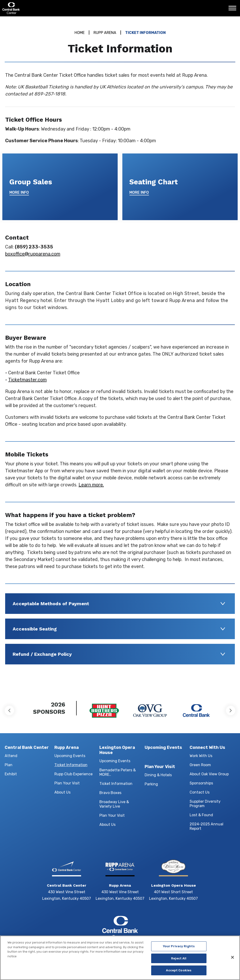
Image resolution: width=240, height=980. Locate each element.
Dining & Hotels (158, 775)
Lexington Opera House (117, 750)
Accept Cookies (179, 973)
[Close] (232, 960)
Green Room (200, 765)
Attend (11, 756)
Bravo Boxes (110, 793)
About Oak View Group (209, 774)
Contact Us (200, 792)
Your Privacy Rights (179, 949)
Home (80, 33)
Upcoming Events (70, 756)
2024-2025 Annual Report (206, 826)
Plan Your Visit (67, 783)
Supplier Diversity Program (205, 804)
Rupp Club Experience (73, 774)
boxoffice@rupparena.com (33, 254)
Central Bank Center (28, 8)
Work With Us (201, 756)
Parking (151, 784)
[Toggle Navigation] (234, 10)
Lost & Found (201, 815)
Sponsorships (201, 783)
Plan (9, 765)
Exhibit (11, 774)
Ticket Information (71, 765)
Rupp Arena (105, 33)
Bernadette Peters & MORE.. (118, 772)
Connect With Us (207, 747)
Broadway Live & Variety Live (114, 804)
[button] (9, 710)
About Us (62, 792)
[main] (120, 352)
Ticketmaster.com (27, 380)
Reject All (179, 961)
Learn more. (91, 485)
